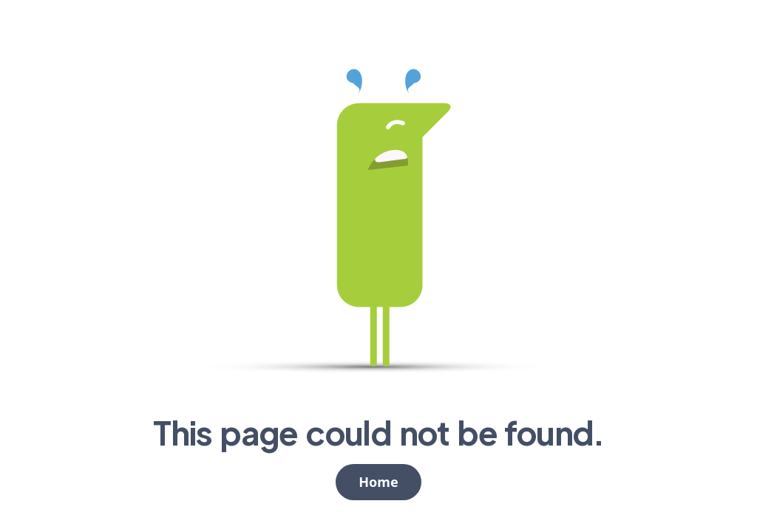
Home (378, 482)
